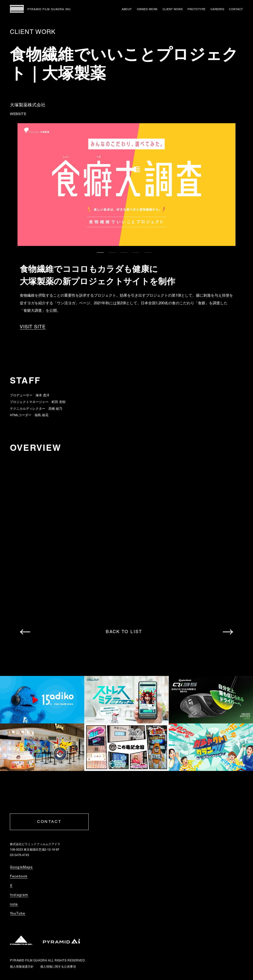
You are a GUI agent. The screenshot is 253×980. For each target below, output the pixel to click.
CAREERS (217, 9)
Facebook (19, 876)
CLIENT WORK (173, 9)
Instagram (19, 895)
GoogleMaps (21, 867)
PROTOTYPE (197, 9)
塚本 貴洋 (42, 395)
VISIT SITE (33, 327)
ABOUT (127, 9)
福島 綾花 (42, 415)
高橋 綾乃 (55, 409)
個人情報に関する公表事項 (58, 967)
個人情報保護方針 (22, 967)
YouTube (18, 913)
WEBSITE (18, 114)
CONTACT (236, 9)
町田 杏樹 (59, 402)
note (14, 904)
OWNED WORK (147, 9)
